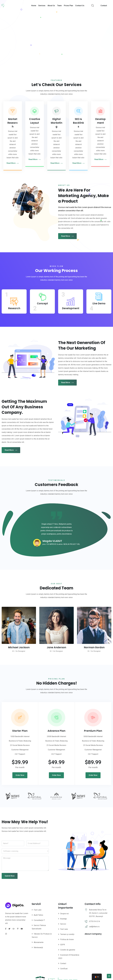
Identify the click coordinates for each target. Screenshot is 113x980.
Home (34, 6)
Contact (104, 6)
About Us (51, 6)
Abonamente (39, 942)
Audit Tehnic (38, 915)
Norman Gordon (94, 647)
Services (42, 6)
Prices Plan (68, 6)
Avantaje (64, 919)
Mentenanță (38, 947)
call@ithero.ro (94, 927)
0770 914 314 (94, 921)
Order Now (20, 775)
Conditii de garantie (68, 950)
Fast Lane (38, 910)
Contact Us (80, 6)
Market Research (13, 123)
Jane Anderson (56, 647)
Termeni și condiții (67, 934)
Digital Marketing (56, 123)
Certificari (64, 969)
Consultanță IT (39, 920)
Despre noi (65, 914)
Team (59, 6)
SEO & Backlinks (78, 123)
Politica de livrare (67, 939)
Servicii (63, 924)
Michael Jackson (19, 647)
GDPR (63, 945)
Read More (13, 163)
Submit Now (10, 876)
